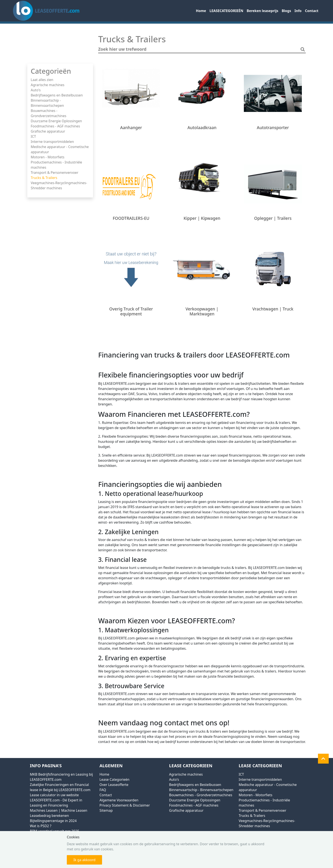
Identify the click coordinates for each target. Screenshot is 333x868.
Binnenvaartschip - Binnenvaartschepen (201, 790)
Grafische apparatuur (48, 131)
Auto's (36, 90)
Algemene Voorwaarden (119, 800)
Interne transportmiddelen (52, 142)
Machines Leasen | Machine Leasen (59, 810)
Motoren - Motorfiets (48, 157)
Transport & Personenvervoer (55, 173)
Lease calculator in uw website (54, 795)
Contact (312, 11)
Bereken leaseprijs (262, 11)
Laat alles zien (42, 80)
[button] (323, 759)
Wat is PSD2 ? (41, 826)
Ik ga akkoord (85, 860)
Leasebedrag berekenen (49, 816)
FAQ (103, 790)
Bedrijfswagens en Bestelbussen (57, 95)
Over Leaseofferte (114, 785)
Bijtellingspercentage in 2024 (53, 821)
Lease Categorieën (114, 779)
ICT (33, 136)
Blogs (286, 11)
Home (201, 11)
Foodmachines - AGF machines (55, 126)
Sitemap (106, 810)
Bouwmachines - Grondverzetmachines (201, 795)
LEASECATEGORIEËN (226, 11)
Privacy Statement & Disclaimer (125, 805)
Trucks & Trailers (44, 178)
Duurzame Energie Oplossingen (56, 121)
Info (298, 11)
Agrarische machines (48, 85)
